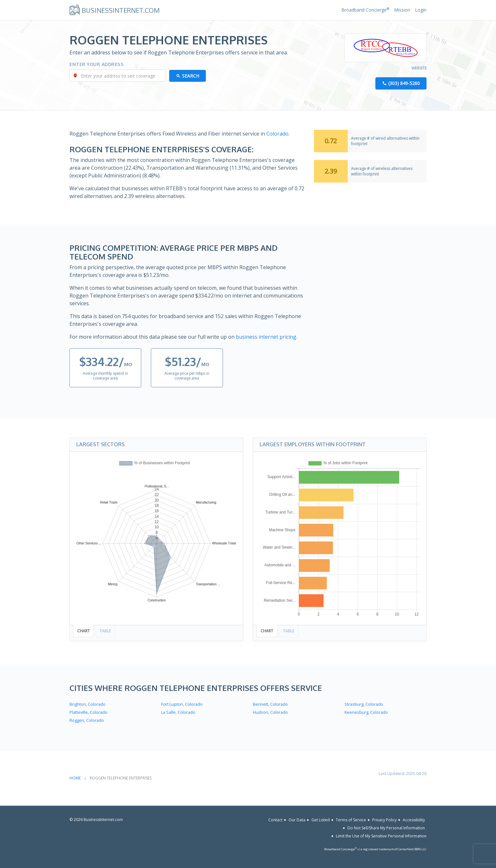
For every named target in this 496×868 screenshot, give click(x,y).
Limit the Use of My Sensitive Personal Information (381, 836)
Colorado (277, 134)
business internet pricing (266, 337)
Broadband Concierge (365, 10)
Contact (275, 820)
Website (419, 68)
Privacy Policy (384, 820)
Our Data (297, 820)
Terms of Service (351, 820)
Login (421, 10)
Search (191, 76)
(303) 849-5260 (404, 83)
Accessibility (414, 820)
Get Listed (321, 820)
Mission (402, 10)
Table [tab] (105, 631)
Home (75, 778)
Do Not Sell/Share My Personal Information (386, 828)
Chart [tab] (83, 631)
